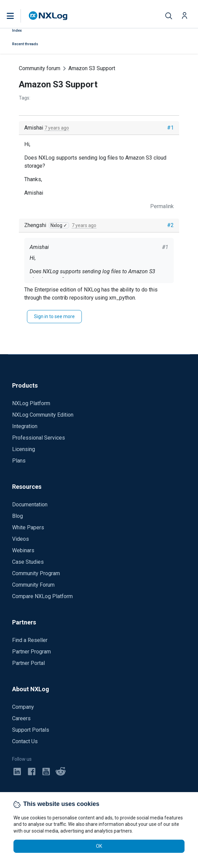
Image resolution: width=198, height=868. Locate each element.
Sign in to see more (54, 316)
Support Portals (31, 730)
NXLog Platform (31, 403)
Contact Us (25, 741)
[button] (17, 16)
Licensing (24, 449)
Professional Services (39, 438)
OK (99, 846)
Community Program (36, 573)
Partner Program (31, 652)
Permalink (162, 206)
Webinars (23, 550)
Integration (25, 426)
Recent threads (25, 44)
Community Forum (33, 585)
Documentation (30, 505)
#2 (170, 225)
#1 (170, 128)
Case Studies (28, 562)
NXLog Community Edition (43, 415)
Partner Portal (28, 663)
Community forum (40, 68)
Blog (18, 516)
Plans (19, 461)
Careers (21, 718)
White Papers (28, 527)
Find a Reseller (30, 640)
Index (17, 31)
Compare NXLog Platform (42, 596)
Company (23, 707)
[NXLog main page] (48, 16)
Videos (21, 539)
